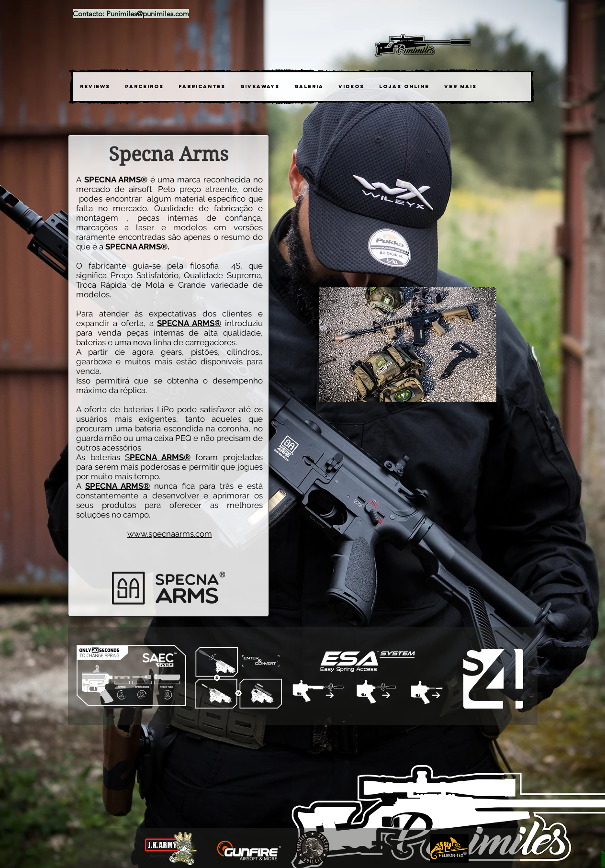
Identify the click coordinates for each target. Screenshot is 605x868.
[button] (202, 87)
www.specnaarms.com (170, 534)
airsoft (140, 189)
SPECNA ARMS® (118, 486)
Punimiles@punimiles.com (148, 14)
